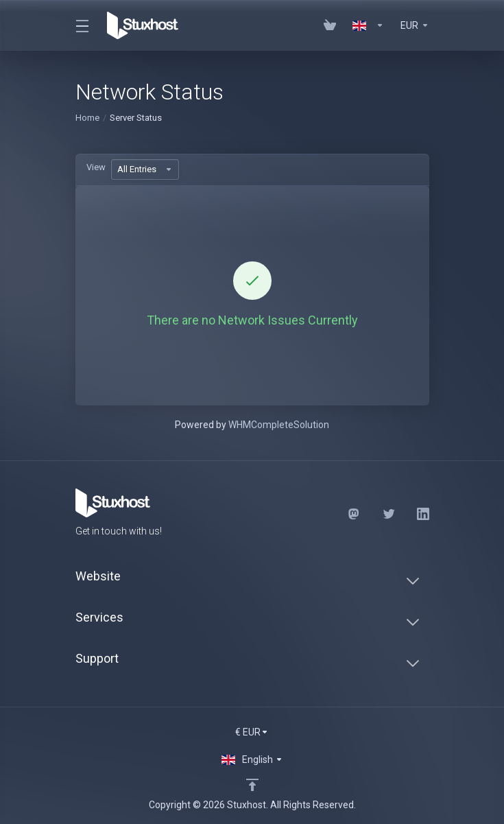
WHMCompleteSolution (279, 425)
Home (87, 118)
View (96, 167)
